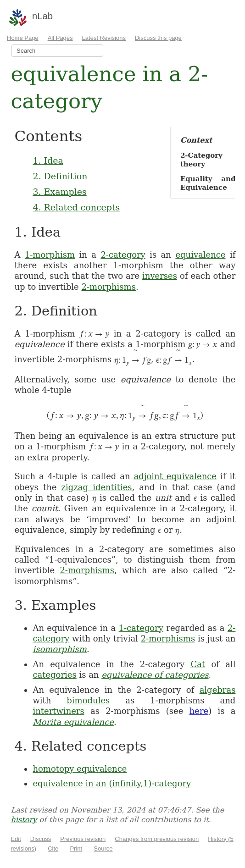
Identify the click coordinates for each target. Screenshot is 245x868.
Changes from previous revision (157, 839)
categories (54, 675)
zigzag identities (97, 487)
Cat (198, 664)
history (24, 820)
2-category (123, 255)
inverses (160, 276)
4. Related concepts (76, 207)
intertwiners (58, 711)
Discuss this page (158, 38)
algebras (218, 690)
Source (103, 849)
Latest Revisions (104, 38)
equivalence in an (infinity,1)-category (112, 783)
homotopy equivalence (80, 769)
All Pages (60, 38)
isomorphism (60, 649)
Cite (53, 849)
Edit (16, 839)
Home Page (23, 38)
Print (76, 849)
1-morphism (50, 255)
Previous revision (83, 839)
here (199, 711)
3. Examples (59, 192)
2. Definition (60, 176)
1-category (141, 628)
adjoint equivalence (175, 476)
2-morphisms (108, 287)
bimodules (88, 700)
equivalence (200, 255)
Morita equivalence (73, 722)
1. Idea (48, 160)
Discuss (41, 839)
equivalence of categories (155, 675)
